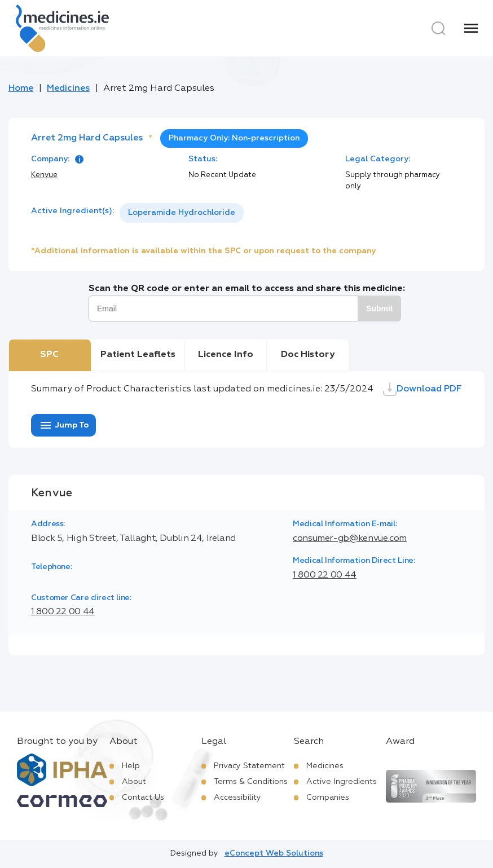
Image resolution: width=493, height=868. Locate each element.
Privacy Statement (249, 766)
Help (131, 766)
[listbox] (182, 213)
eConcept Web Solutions (274, 853)
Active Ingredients (342, 782)
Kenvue (44, 175)
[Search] (438, 28)
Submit (379, 309)
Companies (328, 797)
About (134, 782)
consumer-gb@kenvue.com (350, 539)
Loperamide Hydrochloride (182, 213)
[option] (182, 213)
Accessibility (237, 797)
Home (21, 89)
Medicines (68, 89)
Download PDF (422, 389)
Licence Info (226, 355)
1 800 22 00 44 (325, 575)
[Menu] (471, 28)
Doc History (308, 355)
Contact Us (143, 797)
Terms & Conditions (251, 782)
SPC (49, 355)
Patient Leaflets (138, 355)
